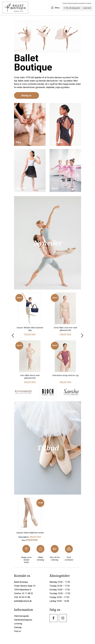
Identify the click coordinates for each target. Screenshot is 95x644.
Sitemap (18, 629)
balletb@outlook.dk (23, 603)
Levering (18, 625)
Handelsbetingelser (23, 622)
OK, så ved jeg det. (73, 8)
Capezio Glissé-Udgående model (30, 533)
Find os (17, 633)
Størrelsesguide (21, 618)
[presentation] (13, 336)
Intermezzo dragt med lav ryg (65, 375)
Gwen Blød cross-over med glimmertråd (65, 329)
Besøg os (26, 95)
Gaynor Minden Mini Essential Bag (30, 329)
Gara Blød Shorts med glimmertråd (30, 376)
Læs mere (87, 8)
